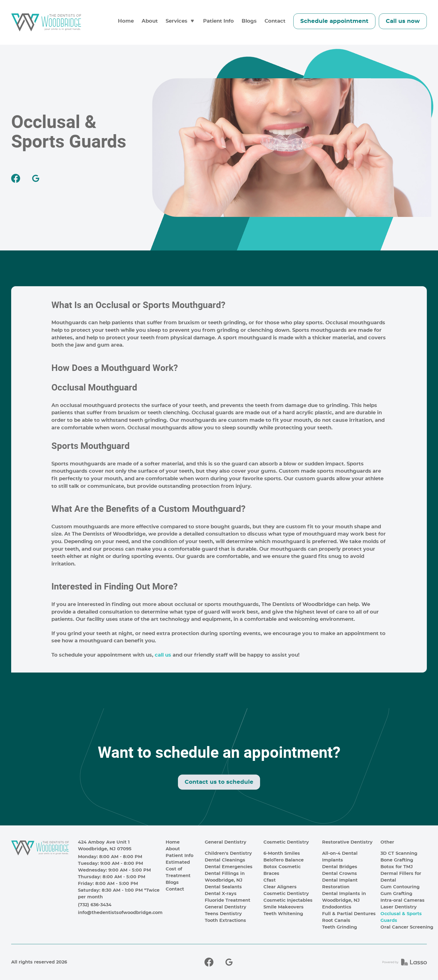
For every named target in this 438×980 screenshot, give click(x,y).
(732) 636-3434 (95, 905)
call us (163, 655)
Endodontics (337, 907)
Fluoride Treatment (228, 900)
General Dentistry (226, 842)
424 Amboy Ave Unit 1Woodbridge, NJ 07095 (105, 846)
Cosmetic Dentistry (286, 842)
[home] (46, 22)
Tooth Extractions (225, 920)
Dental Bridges (340, 867)
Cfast (270, 880)
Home (126, 21)
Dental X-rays (221, 894)
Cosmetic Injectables (288, 900)
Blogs (249, 21)
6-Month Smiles (282, 853)
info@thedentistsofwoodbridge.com (120, 913)
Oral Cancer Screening (407, 927)
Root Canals (336, 920)
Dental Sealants (223, 887)
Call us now (403, 21)
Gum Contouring (400, 887)
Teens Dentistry (223, 914)
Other (387, 842)
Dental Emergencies (229, 867)
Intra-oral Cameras (403, 900)
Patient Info (218, 21)
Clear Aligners (280, 887)
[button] (180, 21)
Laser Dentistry (399, 907)
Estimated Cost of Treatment (178, 869)
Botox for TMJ (397, 867)
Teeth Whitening (283, 914)
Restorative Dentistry (347, 842)
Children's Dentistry (228, 853)
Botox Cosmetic (282, 867)
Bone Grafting (397, 860)
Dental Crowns (340, 874)
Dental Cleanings (225, 860)
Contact (275, 21)
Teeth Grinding (340, 927)
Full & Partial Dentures (349, 914)
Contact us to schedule (219, 782)
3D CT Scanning (399, 853)
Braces (271, 874)
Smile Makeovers (284, 907)
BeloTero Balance (284, 860)
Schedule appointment (334, 21)
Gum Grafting (396, 894)
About (150, 21)
